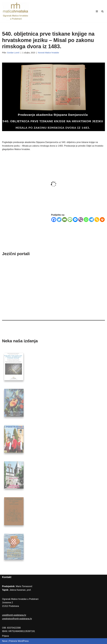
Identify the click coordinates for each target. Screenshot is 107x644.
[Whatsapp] (86, 220)
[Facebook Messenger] (75, 220)
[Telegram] (91, 220)
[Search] (102, 11)
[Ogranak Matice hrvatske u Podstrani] (16, 11)
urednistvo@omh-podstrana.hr (17, 619)
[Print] (102, 220)
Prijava (5, 636)
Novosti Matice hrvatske (49, 53)
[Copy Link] (97, 220)
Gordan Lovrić (13, 53)
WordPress (23, 641)
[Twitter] (59, 220)
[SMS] (70, 220)
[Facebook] (54, 220)
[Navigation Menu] (97, 11)
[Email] (65, 220)
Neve (5, 641)
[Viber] (81, 220)
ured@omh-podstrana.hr (14, 615)
